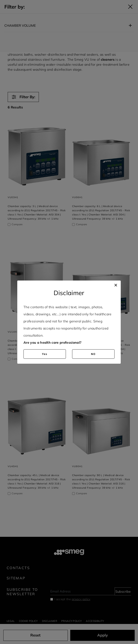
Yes (45, 354)
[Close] (116, 285)
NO (93, 354)
